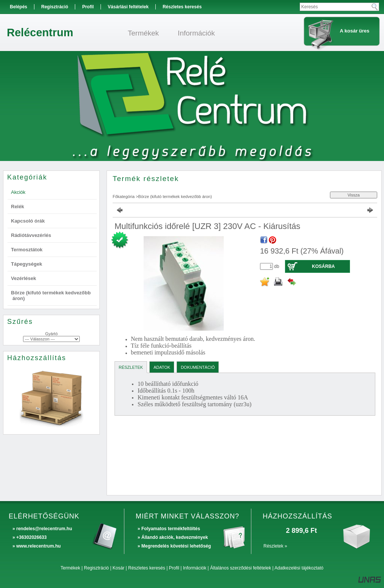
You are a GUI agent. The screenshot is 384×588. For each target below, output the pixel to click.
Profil (174, 568)
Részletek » (275, 546)
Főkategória (124, 197)
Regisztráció (96, 568)
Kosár (118, 568)
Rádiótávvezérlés (31, 235)
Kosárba (323, 266)
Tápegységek (26, 264)
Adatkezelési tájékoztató (299, 568)
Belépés (19, 7)
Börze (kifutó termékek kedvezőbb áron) (175, 197)
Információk (195, 568)
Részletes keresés (147, 568)
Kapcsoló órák (28, 221)
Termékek (70, 568)
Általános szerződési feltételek (241, 568)
